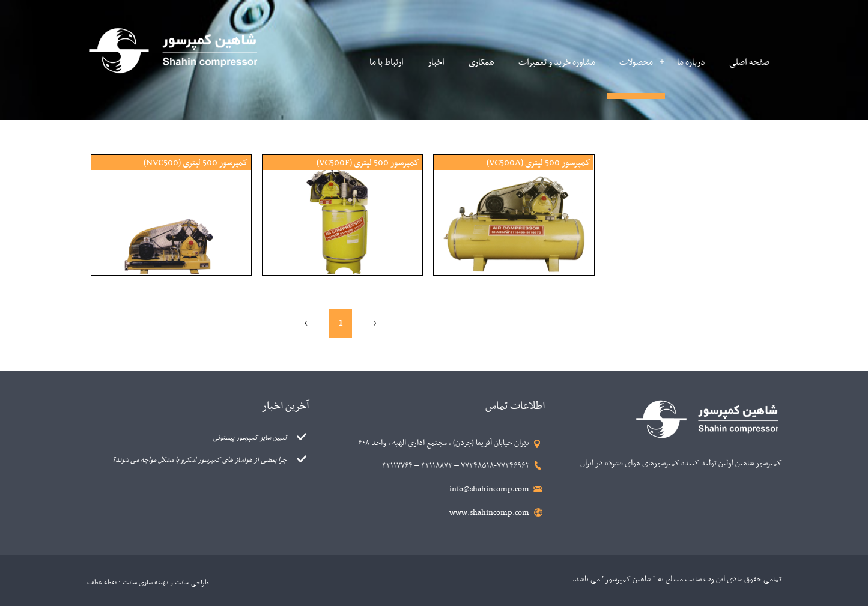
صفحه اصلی (749, 62)
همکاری (481, 62)
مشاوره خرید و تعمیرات (557, 62)
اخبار (436, 62)
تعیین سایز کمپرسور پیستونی (250, 438)
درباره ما (691, 62)
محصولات (636, 62)
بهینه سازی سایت (145, 583)
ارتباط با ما (387, 62)
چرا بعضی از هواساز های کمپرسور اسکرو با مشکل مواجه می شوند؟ (199, 460)
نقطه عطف (102, 583)
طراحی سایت (192, 583)
